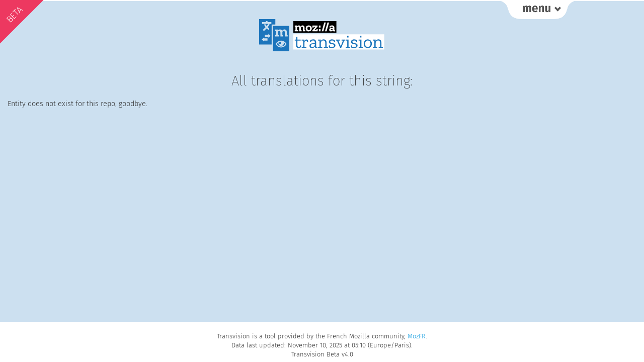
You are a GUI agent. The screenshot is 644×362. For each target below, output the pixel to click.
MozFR (417, 336)
